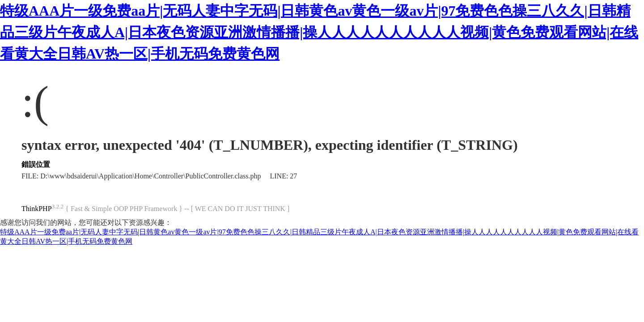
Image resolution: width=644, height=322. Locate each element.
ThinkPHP (37, 209)
